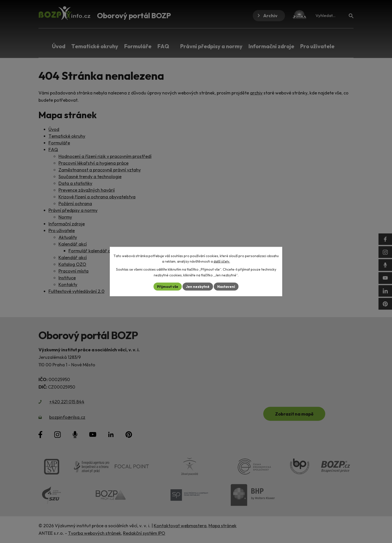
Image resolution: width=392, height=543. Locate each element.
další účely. (222, 261)
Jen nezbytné (198, 286)
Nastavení (226, 286)
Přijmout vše (168, 286)
